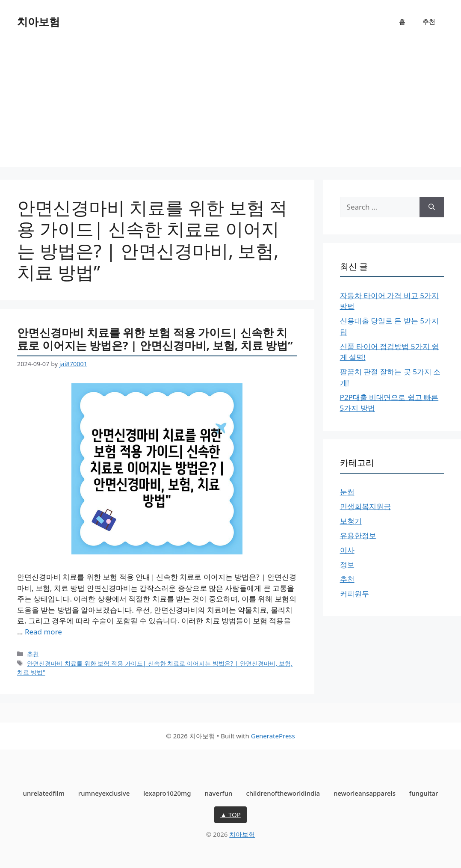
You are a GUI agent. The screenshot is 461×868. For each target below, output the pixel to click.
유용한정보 (358, 535)
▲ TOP (230, 815)
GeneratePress (273, 736)
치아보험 (38, 21)
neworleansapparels (365, 793)
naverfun (219, 793)
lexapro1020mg (167, 793)
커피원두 (355, 594)
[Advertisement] (230, 107)
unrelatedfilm (44, 793)
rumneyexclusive (104, 793)
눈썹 (347, 492)
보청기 (351, 521)
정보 (347, 564)
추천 (429, 21)
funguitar (424, 793)
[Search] (432, 207)
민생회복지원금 (365, 506)
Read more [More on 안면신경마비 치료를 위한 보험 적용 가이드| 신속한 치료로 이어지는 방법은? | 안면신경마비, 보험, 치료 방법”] (43, 632)
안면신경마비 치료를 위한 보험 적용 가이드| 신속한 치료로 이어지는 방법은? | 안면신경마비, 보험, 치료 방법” (155, 339)
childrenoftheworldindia (283, 793)
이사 (347, 550)
